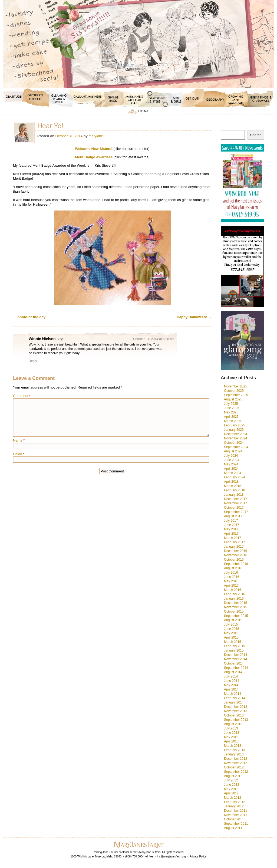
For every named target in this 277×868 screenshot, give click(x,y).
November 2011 (235, 815)
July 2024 (231, 456)
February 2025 (235, 425)
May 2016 (231, 581)
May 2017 (231, 529)
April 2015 (231, 637)
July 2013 (231, 728)
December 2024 (235, 434)
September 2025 (236, 395)
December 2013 (235, 707)
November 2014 (235, 659)
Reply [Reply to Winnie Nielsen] (33, 361)
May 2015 (231, 633)
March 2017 (233, 538)
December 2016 (235, 551)
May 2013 (231, 737)
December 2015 (235, 603)
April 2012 (231, 793)
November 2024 (235, 438)
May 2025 (231, 412)
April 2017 (231, 534)
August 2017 (233, 516)
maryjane (96, 136)
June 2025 (232, 408)
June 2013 (232, 733)
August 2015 (233, 620)
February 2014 (235, 698)
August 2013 (233, 724)
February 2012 (235, 802)
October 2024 (234, 443)
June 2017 (232, 525)
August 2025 (233, 399)
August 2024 (233, 451)
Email (19, 454)
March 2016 (233, 590)
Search (256, 135)
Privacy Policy (198, 857)
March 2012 (233, 798)
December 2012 (235, 759)
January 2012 (234, 806)
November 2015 (235, 607)
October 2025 (234, 391)
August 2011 (233, 828)
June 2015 (232, 629)
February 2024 (235, 477)
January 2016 (234, 599)
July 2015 (231, 624)
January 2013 (234, 754)
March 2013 (233, 746)
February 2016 (235, 594)
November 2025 (235, 386)
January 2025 (234, 430)
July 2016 (231, 573)
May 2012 (231, 789)
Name (19, 440)
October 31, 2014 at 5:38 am (154, 339)
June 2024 (232, 460)
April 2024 (231, 469)
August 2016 (233, 568)
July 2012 (231, 780)
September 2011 (236, 824)
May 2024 (231, 464)
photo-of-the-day (29, 317)
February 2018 (235, 490)
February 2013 (235, 750)
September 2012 (236, 772)
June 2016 (232, 577)
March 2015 (233, 642)
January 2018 (234, 495)
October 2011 (234, 819)
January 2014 (234, 702)
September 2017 (236, 512)
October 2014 (234, 663)
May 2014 (231, 685)
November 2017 (235, 503)
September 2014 (236, 668)
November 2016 (235, 555)
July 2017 (231, 521)
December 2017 (235, 499)
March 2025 (233, 421)
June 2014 (232, 681)
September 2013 (236, 720)
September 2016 (236, 564)
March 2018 (233, 486)
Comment (22, 396)
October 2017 (234, 508)
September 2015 (236, 616)
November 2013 (235, 711)
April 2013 (231, 741)
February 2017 (235, 542)
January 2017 (234, 547)
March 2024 (233, 473)
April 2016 (231, 586)
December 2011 (235, 811)
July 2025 (231, 404)
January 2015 (234, 650)
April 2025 (231, 417)
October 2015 (234, 611)
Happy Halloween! (194, 317)
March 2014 (233, 694)
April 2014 (231, 689)
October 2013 (234, 715)
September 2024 (236, 447)
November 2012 (235, 763)
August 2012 (233, 776)
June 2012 (232, 785)
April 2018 (231, 482)
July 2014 (231, 676)
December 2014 (235, 655)
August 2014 (233, 672)
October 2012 (234, 767)
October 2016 (234, 560)
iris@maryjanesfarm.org (172, 857)
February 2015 (235, 646)
